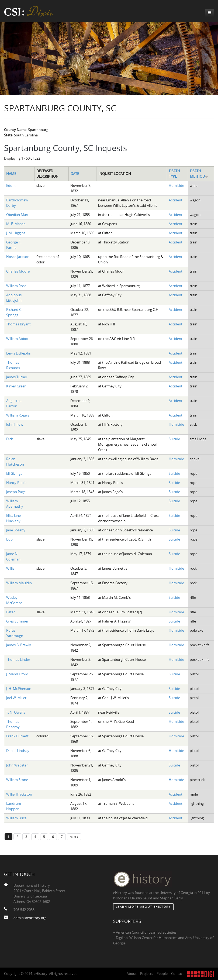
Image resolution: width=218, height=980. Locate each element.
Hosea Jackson (18, 257)
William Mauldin (19, 583)
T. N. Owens (16, 712)
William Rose (16, 286)
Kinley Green (16, 386)
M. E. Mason (16, 224)
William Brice (16, 818)
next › (74, 837)
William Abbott (18, 339)
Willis (10, 568)
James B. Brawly (19, 645)
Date (75, 174)
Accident (176, 200)
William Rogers (18, 415)
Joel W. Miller (16, 698)
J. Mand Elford (17, 674)
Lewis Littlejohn (19, 353)
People (162, 974)
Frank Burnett (17, 736)
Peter (11, 612)
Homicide (176, 185)
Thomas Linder (18, 659)
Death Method (199, 174)
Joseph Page (16, 492)
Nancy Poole (16, 483)
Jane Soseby (16, 530)
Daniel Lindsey (18, 751)
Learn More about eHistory (143, 907)
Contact (177, 974)
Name (11, 174)
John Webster (17, 765)
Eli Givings (14, 473)
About (132, 974)
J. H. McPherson (19, 689)
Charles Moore (18, 271)
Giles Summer (17, 621)
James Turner (17, 377)
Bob (9, 539)
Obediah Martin (19, 215)
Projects (147, 974)
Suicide (174, 439)
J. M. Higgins (16, 233)
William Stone (17, 780)
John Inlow (15, 424)
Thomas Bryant (18, 324)
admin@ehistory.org (30, 918)
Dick (10, 439)
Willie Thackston (19, 794)
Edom (11, 185)
